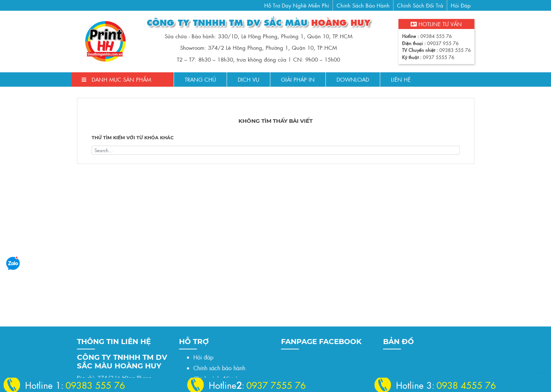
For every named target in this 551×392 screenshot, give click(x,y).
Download (353, 79)
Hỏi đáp (461, 5)
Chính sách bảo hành (363, 5)
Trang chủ (200, 79)
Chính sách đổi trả (420, 5)
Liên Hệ (401, 79)
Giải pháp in (298, 79)
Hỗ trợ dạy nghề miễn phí (297, 5)
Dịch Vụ (248, 79)
